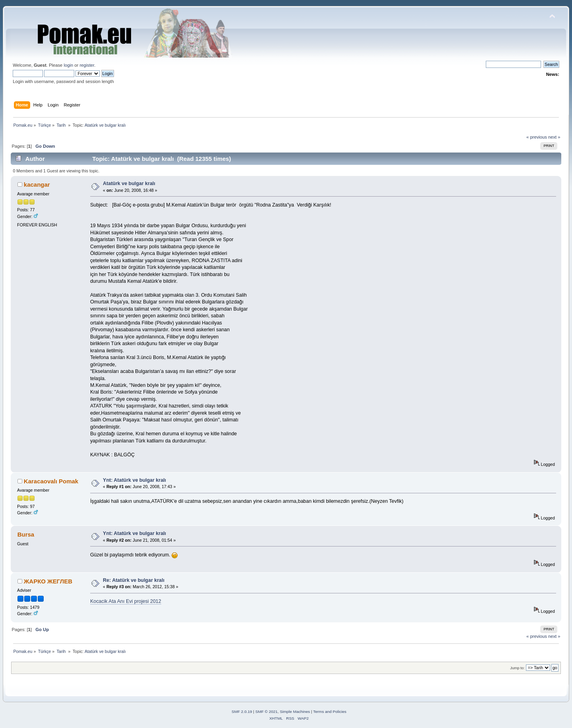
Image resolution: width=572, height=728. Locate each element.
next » (554, 137)
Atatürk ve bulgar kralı (129, 183)
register (87, 65)
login (68, 65)
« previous (537, 137)
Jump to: (517, 668)
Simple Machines (295, 712)
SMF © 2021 (267, 712)
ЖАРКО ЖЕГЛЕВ (48, 581)
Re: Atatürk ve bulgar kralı (134, 580)
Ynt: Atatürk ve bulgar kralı (134, 480)
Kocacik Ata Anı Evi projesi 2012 (126, 601)
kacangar (37, 184)
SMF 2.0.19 (242, 712)
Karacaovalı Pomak (51, 481)
